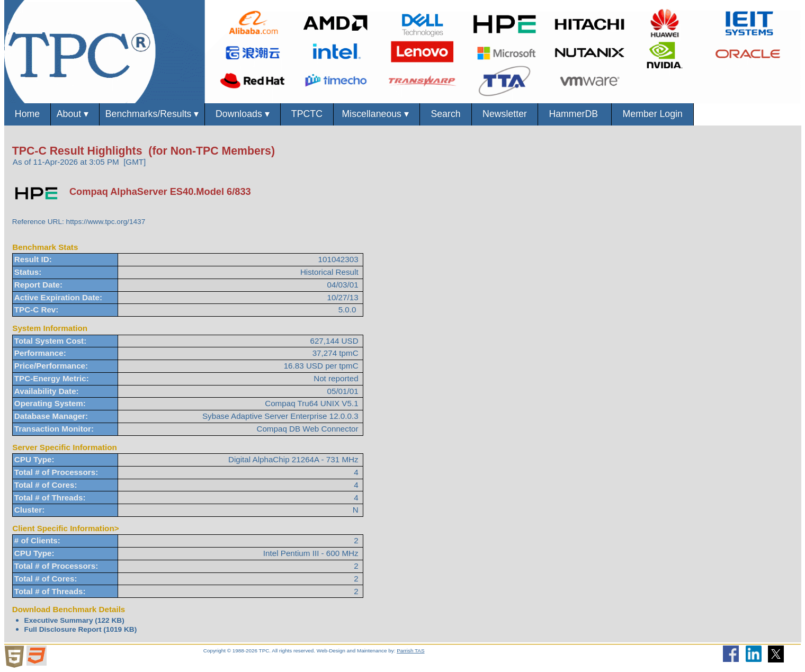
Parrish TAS (410, 651)
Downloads (249, 114)
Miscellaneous (386, 114)
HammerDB (590, 114)
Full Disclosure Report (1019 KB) (81, 630)
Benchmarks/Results (155, 114)
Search (457, 114)
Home (28, 114)
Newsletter (517, 114)
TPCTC (315, 114)
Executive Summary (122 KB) (74, 621)
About (77, 114)
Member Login (670, 114)
